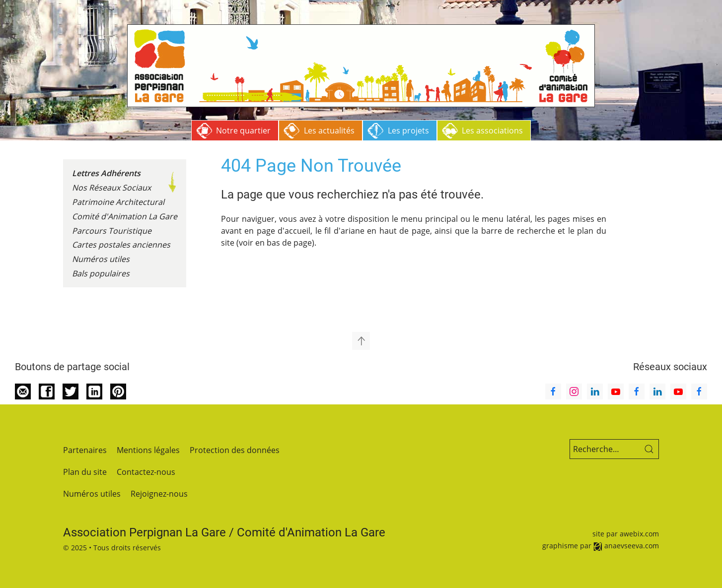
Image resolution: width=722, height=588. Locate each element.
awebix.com (639, 534)
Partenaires (85, 450)
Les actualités (329, 131)
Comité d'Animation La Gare (125, 216)
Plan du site (85, 472)
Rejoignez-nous (159, 494)
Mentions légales (148, 450)
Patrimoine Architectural (118, 202)
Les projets (408, 131)
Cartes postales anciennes (121, 245)
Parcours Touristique (112, 231)
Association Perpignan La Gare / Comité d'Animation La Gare (224, 532)
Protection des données (235, 450)
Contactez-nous (146, 472)
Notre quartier (243, 131)
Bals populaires (101, 273)
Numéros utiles (101, 259)
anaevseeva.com (632, 546)
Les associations (492, 131)
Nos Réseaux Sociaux (111, 188)
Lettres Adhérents (106, 173)
